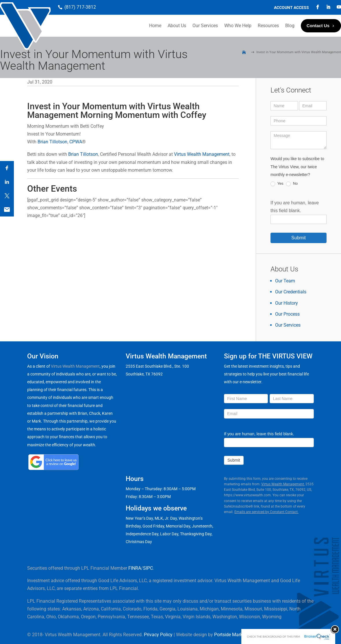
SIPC (148, 568)
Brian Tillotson (52, 142)
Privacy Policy (158, 635)
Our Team (285, 281)
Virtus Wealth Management (202, 154)
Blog (290, 26)
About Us (177, 26)
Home (155, 26)
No (292, 184)
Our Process (287, 314)
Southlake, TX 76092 (144, 374)
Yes (277, 184)
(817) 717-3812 (80, 7)
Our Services (205, 26)
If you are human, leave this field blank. (259, 434)
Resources (268, 26)
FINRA (135, 568)
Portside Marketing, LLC (238, 635)
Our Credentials (291, 292)
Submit (299, 238)
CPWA (76, 142)
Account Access (291, 8)
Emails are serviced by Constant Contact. (266, 512)
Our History (287, 303)
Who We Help (238, 26)
